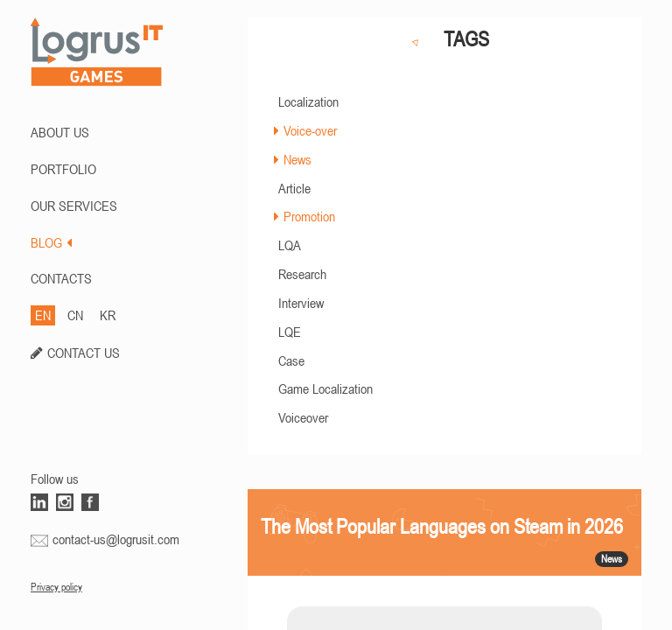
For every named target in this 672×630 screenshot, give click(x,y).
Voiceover (303, 417)
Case (291, 360)
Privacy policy (56, 587)
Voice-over (310, 130)
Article (294, 188)
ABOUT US (60, 132)
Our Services (74, 206)
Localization (308, 101)
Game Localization (325, 388)
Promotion (309, 216)
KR (108, 315)
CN (75, 315)
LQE (290, 332)
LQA (290, 245)
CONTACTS (61, 278)
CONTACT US (84, 353)
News (297, 159)
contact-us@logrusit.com (116, 539)
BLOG (51, 242)
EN (43, 315)
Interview (301, 303)
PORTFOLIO (63, 169)
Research (302, 274)
